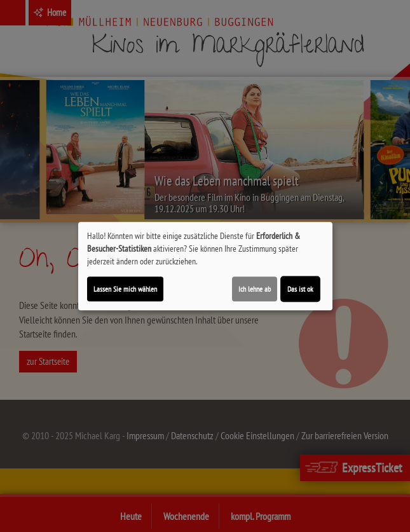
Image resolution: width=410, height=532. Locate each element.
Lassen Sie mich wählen (125, 289)
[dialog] (205, 266)
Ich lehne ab (255, 289)
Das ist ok (300, 289)
